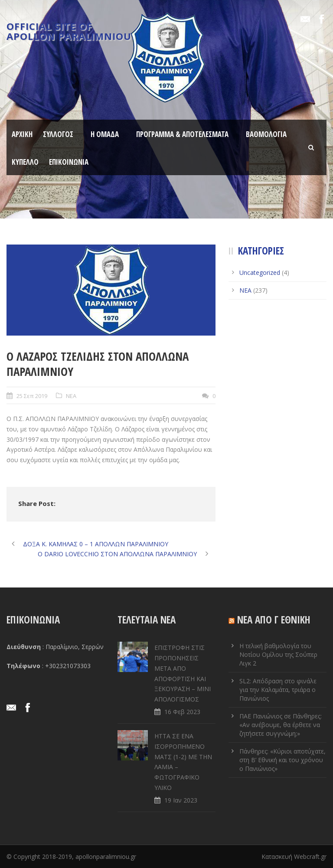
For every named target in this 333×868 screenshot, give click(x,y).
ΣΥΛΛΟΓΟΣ (58, 134)
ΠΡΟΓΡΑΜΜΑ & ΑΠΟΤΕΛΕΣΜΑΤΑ (182, 134)
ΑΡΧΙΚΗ (22, 134)
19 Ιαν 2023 (181, 800)
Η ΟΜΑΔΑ (105, 134)
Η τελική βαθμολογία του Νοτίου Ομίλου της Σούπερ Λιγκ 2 (278, 654)
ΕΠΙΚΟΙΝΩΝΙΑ (69, 162)
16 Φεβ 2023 (182, 712)
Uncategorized (260, 272)
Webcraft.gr (310, 857)
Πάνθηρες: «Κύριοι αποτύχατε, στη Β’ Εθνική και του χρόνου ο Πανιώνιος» (282, 760)
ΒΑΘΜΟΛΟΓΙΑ (266, 134)
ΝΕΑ (71, 396)
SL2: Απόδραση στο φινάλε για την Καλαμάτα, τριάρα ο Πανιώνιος (278, 690)
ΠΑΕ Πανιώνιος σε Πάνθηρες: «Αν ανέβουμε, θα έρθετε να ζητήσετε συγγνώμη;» (281, 725)
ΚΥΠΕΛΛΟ (25, 162)
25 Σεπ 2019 (32, 396)
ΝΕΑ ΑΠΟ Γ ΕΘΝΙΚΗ (274, 620)
